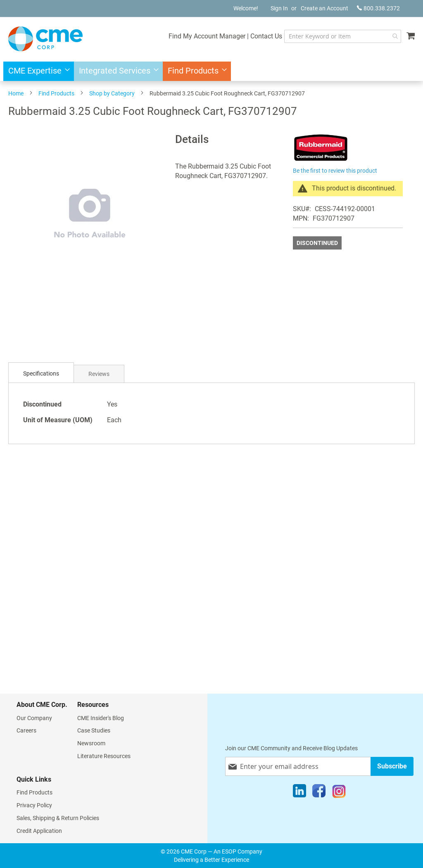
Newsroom (91, 743)
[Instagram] (339, 793)
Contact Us (266, 36)
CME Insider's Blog (101, 718)
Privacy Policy (34, 805)
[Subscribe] (392, 766)
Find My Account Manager (207, 36)
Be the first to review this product (335, 171)
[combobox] (343, 36)
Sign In (279, 8)
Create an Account (324, 8)
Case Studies (94, 730)
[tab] (41, 374)
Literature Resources (104, 756)
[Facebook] (319, 793)
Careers (26, 730)
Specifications (41, 373)
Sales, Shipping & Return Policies (58, 818)
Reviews (99, 374)
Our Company (34, 718)
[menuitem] (37, 71)
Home (16, 93)
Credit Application (39, 831)
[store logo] (45, 39)
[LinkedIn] (299, 793)
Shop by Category (112, 93)
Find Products (56, 93)
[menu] (211, 71)
